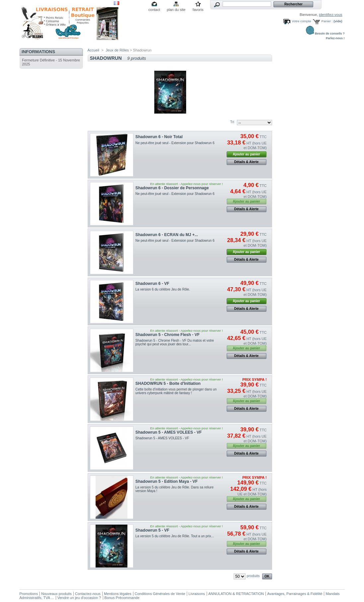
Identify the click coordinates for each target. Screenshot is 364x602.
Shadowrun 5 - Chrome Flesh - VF (168, 335)
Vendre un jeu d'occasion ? (79, 598)
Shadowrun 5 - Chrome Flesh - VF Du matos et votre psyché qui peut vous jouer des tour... (175, 342)
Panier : (327, 21)
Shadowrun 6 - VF (152, 284)
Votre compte (301, 21)
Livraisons (197, 594)
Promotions (29, 594)
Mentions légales (118, 594)
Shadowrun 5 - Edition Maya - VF (166, 481)
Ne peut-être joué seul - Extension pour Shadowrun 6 (176, 143)
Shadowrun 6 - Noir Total (159, 137)
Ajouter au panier (246, 154)
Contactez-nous (88, 594)
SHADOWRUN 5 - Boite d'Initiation (168, 384)
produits (253, 576)
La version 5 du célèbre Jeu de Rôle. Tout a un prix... (175, 536)
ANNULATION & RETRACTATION (236, 594)
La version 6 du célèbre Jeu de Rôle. (164, 289)
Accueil (93, 50)
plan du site (176, 10)
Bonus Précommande (122, 598)
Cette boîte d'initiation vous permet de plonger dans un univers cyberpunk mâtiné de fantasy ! (176, 391)
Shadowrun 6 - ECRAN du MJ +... (167, 235)
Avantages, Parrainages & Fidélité (295, 594)
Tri (232, 122)
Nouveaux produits (56, 594)
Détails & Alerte (247, 162)
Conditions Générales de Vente (160, 594)
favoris (198, 10)
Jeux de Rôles (117, 50)
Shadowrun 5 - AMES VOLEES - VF (169, 432)
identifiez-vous (330, 15)
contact (154, 10)
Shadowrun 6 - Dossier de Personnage (172, 188)
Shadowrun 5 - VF (152, 530)
